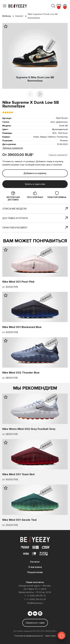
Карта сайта (51, 636)
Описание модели (35, 209)
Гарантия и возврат (35, 228)
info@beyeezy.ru (35, 603)
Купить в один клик (35, 184)
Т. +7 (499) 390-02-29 (35, 599)
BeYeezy (7, 16)
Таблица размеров (13, 148)
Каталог (19, 16)
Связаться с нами (35, 623)
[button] (40, 94)
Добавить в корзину (35, 173)
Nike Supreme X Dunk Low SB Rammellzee (43, 16)
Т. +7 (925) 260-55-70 (35, 596)
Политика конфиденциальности (29, 636)
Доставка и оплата (35, 218)
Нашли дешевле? (58, 155)
